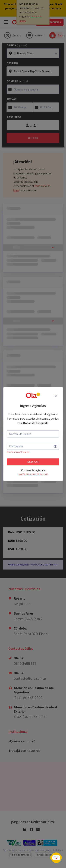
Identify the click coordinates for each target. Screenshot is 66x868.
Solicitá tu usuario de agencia (33, 474)
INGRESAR (33, 462)
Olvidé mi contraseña (18, 452)
